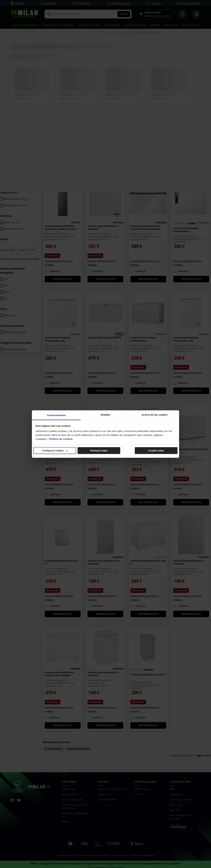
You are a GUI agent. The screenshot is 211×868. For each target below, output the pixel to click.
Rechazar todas (99, 451)
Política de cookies (61, 439)
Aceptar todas (156, 451)
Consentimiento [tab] (57, 415)
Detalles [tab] (105, 415)
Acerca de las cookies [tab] (155, 415)
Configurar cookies (55, 451)
